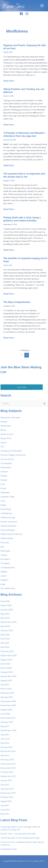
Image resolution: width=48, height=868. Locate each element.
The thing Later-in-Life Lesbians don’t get (20, 838)
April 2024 (5, 618)
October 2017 (7, 722)
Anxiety (4, 422)
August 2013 (6, 781)
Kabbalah (5, 492)
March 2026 (6, 606)
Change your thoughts (11, 451)
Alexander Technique (10, 418)
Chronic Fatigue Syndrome (13, 455)
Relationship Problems (11, 534)
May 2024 (5, 614)
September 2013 (8, 776)
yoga (3, 584)
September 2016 (8, 730)
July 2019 (5, 685)
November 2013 (8, 768)
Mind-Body (6, 509)
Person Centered (9, 522)
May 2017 (5, 726)
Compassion (6, 463)
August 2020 (6, 660)
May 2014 (5, 755)
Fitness (4, 476)
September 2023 (9, 622)
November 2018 (8, 705)
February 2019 (7, 693)
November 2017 (8, 718)
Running (5, 543)
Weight (4, 572)
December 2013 (8, 764)
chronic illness (7, 459)
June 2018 (5, 714)
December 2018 (8, 701)
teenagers (5, 559)
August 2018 (6, 710)
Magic (3, 505)
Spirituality (5, 551)
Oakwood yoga (8, 517)
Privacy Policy (28, 861)
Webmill (42, 861)
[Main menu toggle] (42, 6)
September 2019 (8, 676)
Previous (24, 350)
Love (3, 501)
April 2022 (5, 635)
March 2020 (6, 668)
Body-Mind (6, 438)
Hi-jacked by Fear (9, 849)
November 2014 (8, 751)
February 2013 (7, 789)
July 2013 (5, 785)
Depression (6, 467)
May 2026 (5, 601)
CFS (2, 447)
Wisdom (4, 580)
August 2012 (6, 801)
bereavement (7, 434)
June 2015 (5, 739)
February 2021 (7, 651)
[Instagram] (27, 14)
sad (2, 547)
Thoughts (5, 563)
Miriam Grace (14, 7)
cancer (4, 443)
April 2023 (5, 626)
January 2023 (7, 631)
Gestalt (4, 480)
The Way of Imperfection (17, 302)
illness (3, 488)
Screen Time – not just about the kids (18, 834)
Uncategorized (7, 568)
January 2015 (7, 747)
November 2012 (8, 793)
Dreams (4, 472)
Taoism (4, 555)
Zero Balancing (8, 588)
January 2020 (7, 672)
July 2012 (5, 806)
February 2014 (7, 760)
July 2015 (5, 735)
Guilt (3, 484)
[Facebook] (21, 14)
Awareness (6, 426)
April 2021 (5, 647)
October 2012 (7, 797)
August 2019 (6, 681)
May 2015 (5, 743)
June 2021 (5, 639)
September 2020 (9, 656)
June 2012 (5, 810)
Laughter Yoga (7, 497)
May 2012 (5, 814)
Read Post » (9, 81)
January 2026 (7, 610)
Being (3, 430)
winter (4, 576)
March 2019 (6, 689)
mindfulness (6, 513)
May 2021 (5, 643)
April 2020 (5, 664)
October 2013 (7, 772)
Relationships (7, 538)
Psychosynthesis (8, 526)
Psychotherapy (8, 530)
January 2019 (7, 697)
